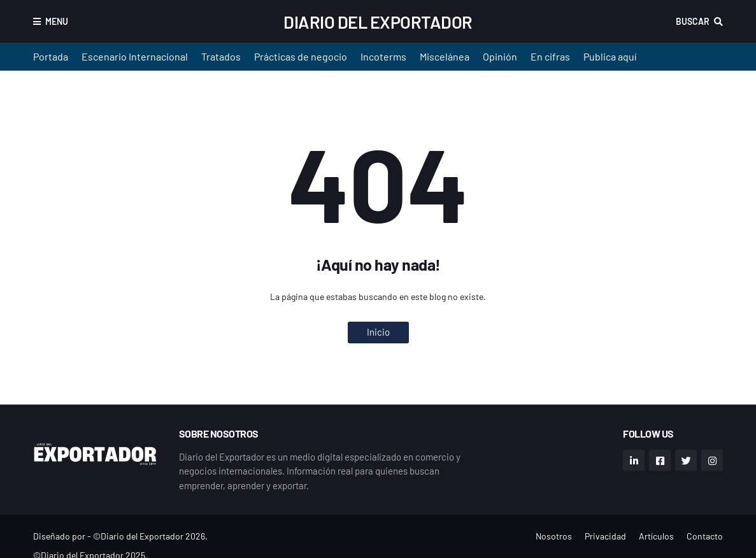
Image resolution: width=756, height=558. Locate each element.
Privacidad (605, 536)
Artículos (656, 536)
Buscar (693, 21)
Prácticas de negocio (301, 56)
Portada (51, 56)
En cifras (550, 56)
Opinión (500, 56)
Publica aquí (610, 56)
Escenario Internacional (135, 56)
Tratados (221, 56)
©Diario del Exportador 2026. (150, 536)
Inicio (378, 332)
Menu (57, 21)
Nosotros (554, 536)
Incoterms (383, 56)
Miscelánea (445, 56)
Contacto (705, 536)
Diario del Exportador (378, 22)
